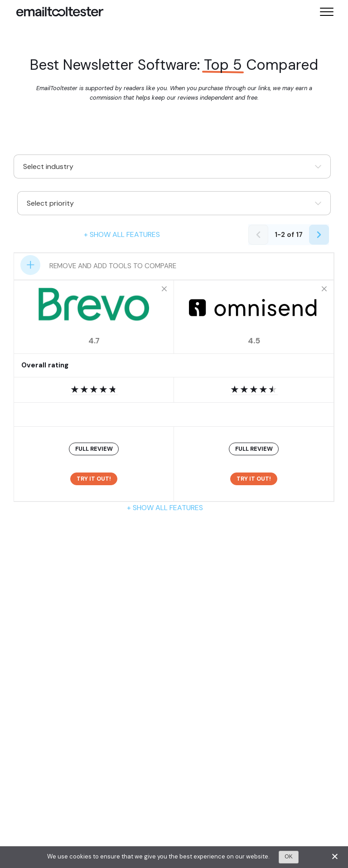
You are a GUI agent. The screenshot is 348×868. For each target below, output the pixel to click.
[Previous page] (258, 235)
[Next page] (319, 235)
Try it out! (94, 479)
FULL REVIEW (94, 449)
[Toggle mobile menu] (327, 12)
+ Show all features (122, 234)
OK (288, 857)
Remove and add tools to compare (113, 266)
